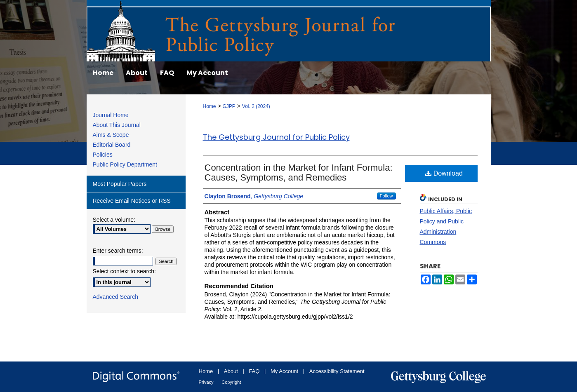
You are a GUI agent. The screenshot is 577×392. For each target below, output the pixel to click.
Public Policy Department (125, 164)
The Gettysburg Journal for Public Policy (276, 137)
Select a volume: (114, 220)
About (231, 371)
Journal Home (111, 115)
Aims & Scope (111, 135)
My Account (284, 371)
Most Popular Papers (120, 184)
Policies (103, 155)
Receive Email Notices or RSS (132, 201)
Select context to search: (124, 271)
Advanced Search (116, 297)
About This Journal (117, 125)
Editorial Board (112, 145)
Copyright (231, 382)
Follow (386, 196)
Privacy (206, 382)
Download (444, 173)
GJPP (229, 106)
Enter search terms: (118, 251)
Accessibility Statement (337, 371)
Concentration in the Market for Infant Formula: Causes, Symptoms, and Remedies (299, 173)
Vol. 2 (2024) (256, 106)
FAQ (254, 371)
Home (210, 106)
